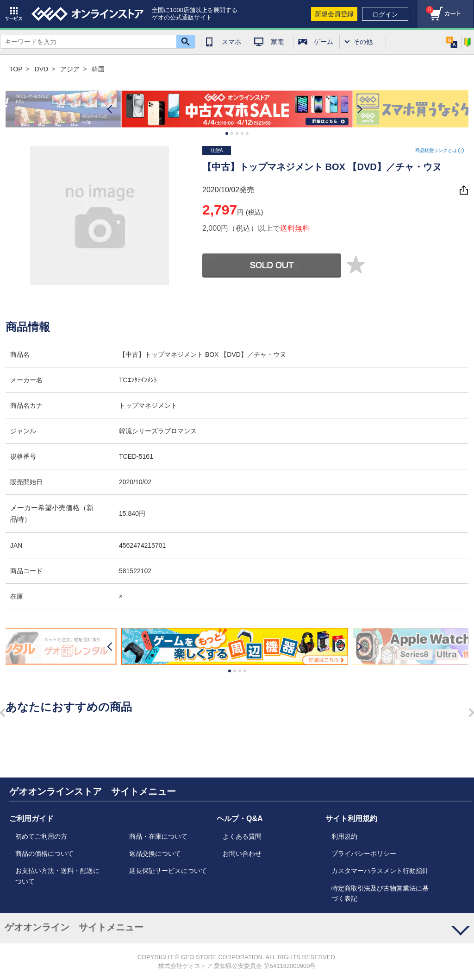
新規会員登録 (334, 14)
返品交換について (155, 854)
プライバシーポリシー (364, 854)
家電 (277, 42)
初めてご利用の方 (41, 836)
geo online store (87, 14)
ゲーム (324, 42)
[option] (237, 109)
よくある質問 (242, 836)
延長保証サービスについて (168, 871)
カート (425, 7)
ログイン (385, 14)
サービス (14, 14)
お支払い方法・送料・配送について (57, 876)
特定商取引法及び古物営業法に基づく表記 (380, 893)
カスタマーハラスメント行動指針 (380, 871)
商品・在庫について (158, 836)
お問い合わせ (242, 854)
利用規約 (344, 836)
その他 (363, 42)
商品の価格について (44, 854)
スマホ (231, 42)
